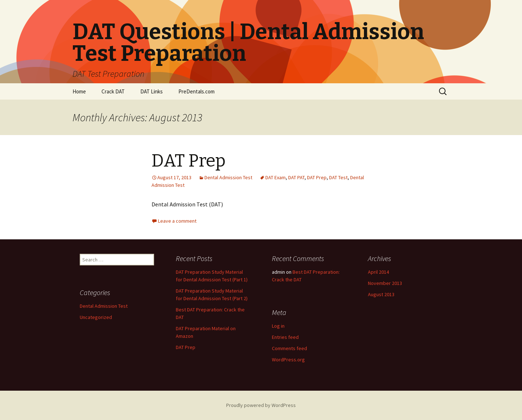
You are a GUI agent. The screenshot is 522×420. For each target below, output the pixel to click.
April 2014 (378, 272)
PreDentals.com (196, 91)
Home (79, 91)
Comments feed (289, 348)
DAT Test (338, 177)
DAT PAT (296, 177)
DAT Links (152, 91)
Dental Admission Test (228, 177)
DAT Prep (188, 161)
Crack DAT (113, 91)
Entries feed (285, 337)
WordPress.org (288, 360)
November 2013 (385, 283)
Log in (278, 326)
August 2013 (381, 294)
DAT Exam (275, 177)
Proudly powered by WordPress (261, 405)
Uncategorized (96, 317)
